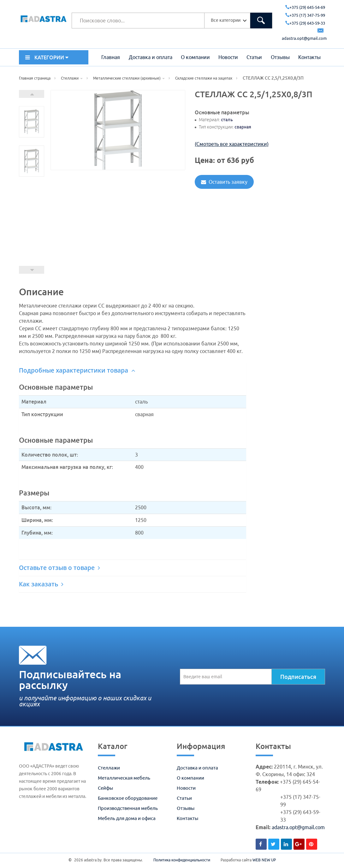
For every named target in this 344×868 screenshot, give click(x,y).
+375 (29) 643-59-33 (305, 23)
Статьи (254, 57)
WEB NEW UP (264, 860)
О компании (195, 57)
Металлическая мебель (124, 778)
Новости (228, 57)
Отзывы (280, 57)
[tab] (133, 371)
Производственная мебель (128, 808)
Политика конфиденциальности (182, 860)
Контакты (309, 57)
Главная (111, 57)
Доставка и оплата (151, 57)
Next (32, 94)
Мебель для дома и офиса (127, 818)
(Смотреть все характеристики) (232, 144)
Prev (32, 270)
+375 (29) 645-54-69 (305, 7)
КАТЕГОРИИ (47, 57)
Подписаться (298, 677)
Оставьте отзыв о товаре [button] (59, 568)
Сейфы (105, 788)
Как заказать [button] (41, 584)
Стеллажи (109, 768)
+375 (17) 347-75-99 (305, 15)
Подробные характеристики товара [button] (77, 370)
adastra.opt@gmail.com (298, 827)
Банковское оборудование (128, 798)
